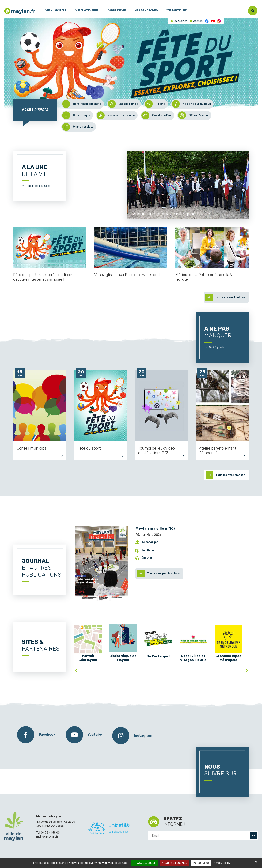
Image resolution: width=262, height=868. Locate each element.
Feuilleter (148, 551)
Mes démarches (146, 11)
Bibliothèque (76, 115)
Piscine (155, 104)
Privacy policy (221, 863)
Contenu (17, 2)
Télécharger (150, 542)
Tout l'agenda (217, 347)
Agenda (198, 21)
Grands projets (78, 127)
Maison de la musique (191, 104)
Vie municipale (56, 11)
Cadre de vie (117, 11)
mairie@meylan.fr (47, 837)
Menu (7, 2)
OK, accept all (144, 863)
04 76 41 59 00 (50, 833)
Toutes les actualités (38, 186)
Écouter (147, 558)
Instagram (219, 21)
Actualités (181, 21)
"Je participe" (177, 11)
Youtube (213, 21)
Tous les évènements (230, 475)
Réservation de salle (116, 115)
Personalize (201, 863)
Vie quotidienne (87, 11)
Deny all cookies (174, 863)
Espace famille (123, 104)
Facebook (207, 21)
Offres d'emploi (193, 115)
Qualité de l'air (156, 115)
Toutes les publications (163, 574)
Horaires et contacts (82, 104)
